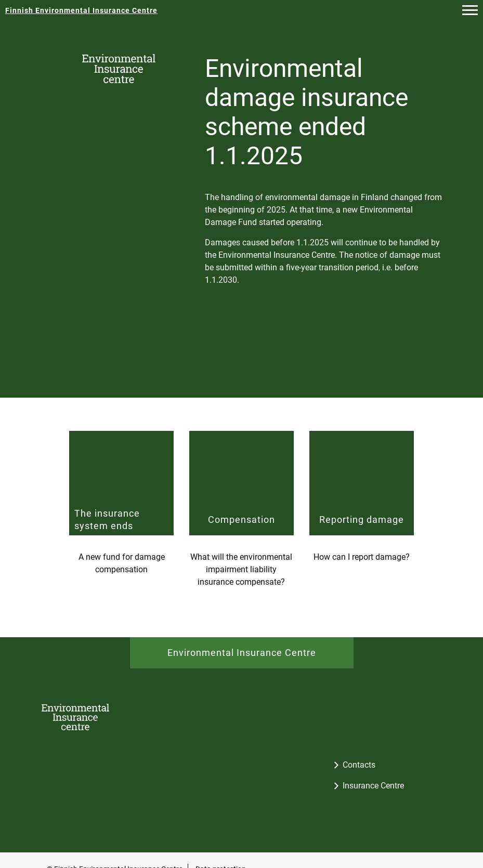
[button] (470, 10)
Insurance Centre (373, 786)
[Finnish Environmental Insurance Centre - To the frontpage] (81, 10)
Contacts (359, 765)
